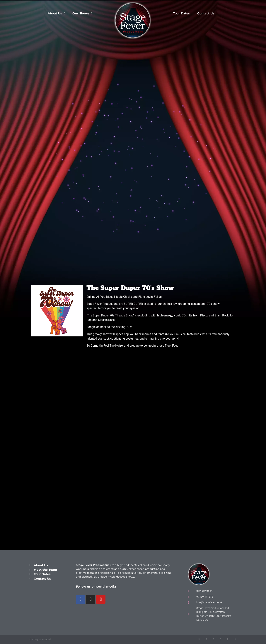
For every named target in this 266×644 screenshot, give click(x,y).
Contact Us (206, 13)
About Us (56, 14)
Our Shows (82, 14)
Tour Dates (181, 13)
